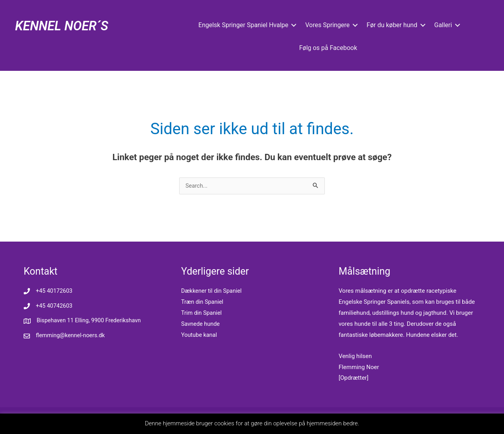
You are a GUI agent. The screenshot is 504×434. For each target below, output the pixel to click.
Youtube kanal (200, 335)
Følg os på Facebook (328, 48)
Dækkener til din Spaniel (213, 291)
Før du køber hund (392, 25)
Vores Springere (327, 25)
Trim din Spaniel (202, 313)
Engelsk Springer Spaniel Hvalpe (243, 25)
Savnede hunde (201, 324)
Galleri (443, 25)
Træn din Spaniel (203, 302)
